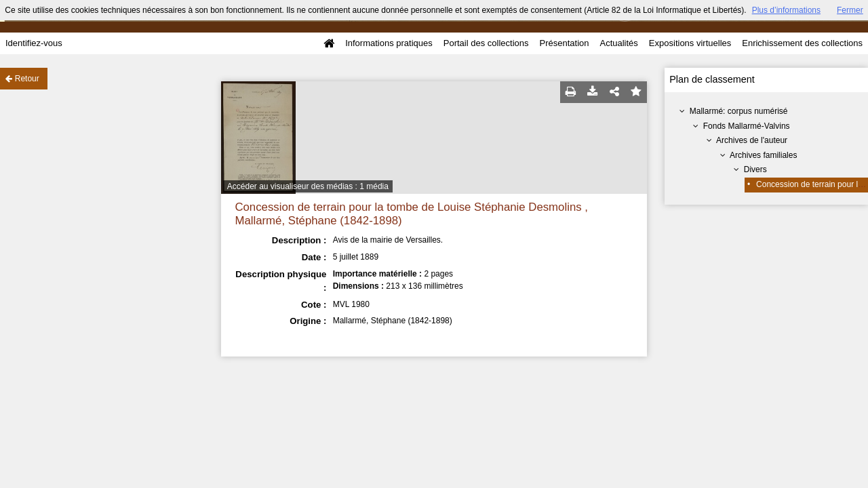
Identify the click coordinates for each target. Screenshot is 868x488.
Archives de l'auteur (752, 140)
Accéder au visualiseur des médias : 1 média (308, 186)
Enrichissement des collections (802, 43)
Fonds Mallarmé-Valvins (747, 126)
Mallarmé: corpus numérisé (739, 111)
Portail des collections (486, 43)
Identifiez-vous (34, 43)
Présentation (564, 43)
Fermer (850, 10)
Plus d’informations (786, 10)
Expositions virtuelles (690, 43)
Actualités (618, 43)
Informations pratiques (389, 43)
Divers (755, 169)
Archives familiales (763, 155)
